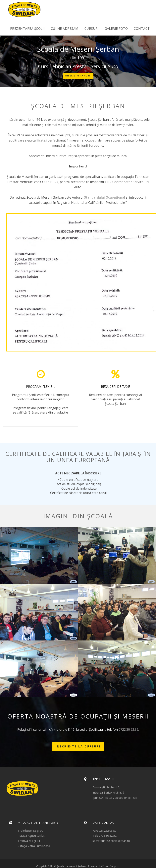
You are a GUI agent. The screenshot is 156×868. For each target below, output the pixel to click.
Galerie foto (116, 29)
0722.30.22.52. (129, 729)
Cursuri (92, 29)
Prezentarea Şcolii (27, 29)
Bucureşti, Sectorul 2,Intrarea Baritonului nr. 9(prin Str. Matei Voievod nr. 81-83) (115, 792)
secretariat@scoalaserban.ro (111, 841)
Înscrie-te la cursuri (78, 746)
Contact (142, 29)
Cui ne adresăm (65, 29)
